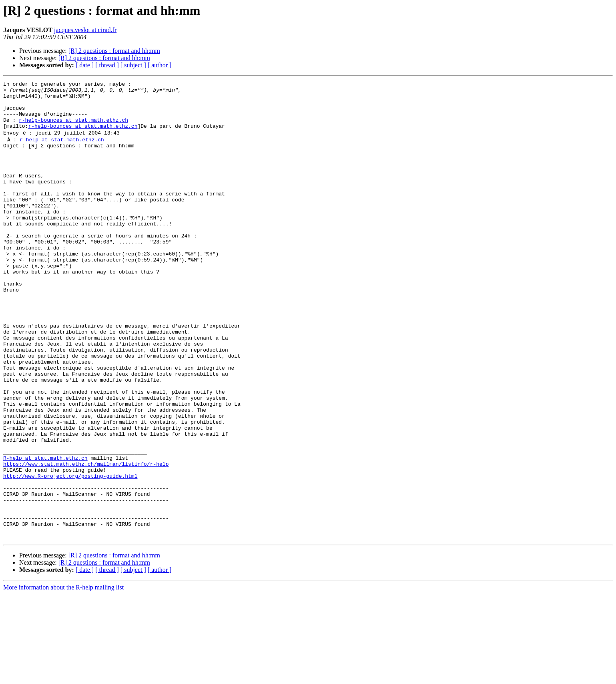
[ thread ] (107, 65)
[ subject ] (133, 65)
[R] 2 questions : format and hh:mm (114, 51)
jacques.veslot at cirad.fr (85, 30)
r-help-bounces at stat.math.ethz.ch (73, 128)
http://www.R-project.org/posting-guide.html (70, 553)
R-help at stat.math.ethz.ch (45, 532)
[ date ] (85, 65)
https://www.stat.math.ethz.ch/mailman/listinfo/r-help (86, 539)
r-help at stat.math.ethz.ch (62, 150)
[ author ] (160, 65)
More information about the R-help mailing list (63, 677)
